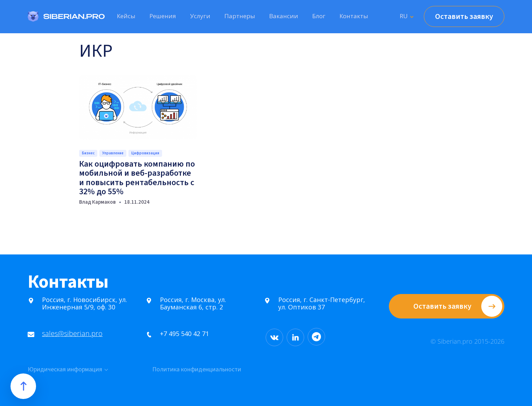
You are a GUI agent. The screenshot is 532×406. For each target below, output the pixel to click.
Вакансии (284, 16)
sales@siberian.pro (69, 334)
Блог (319, 16)
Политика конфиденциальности (197, 370)
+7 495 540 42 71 (182, 334)
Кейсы (126, 16)
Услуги (200, 16)
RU (404, 16)
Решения (163, 16)
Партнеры (240, 16)
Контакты (354, 16)
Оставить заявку (464, 16)
